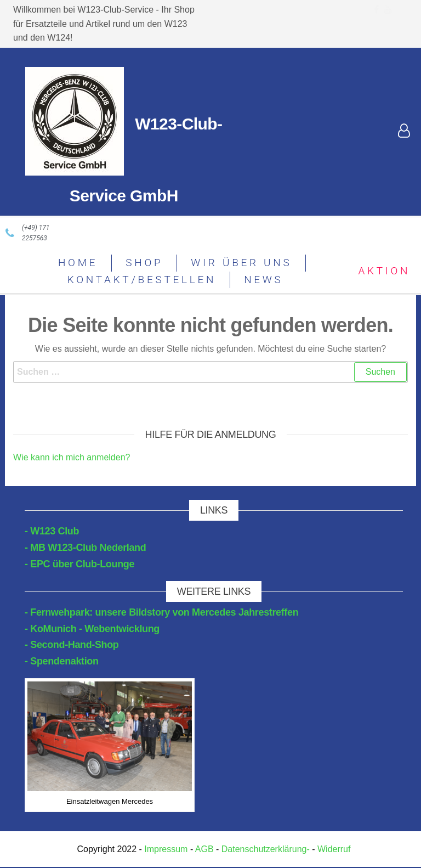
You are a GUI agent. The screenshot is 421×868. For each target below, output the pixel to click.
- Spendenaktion (62, 661)
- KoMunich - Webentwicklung (92, 629)
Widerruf (334, 849)
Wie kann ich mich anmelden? (72, 457)
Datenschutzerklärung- (266, 849)
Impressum (166, 849)
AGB (204, 849)
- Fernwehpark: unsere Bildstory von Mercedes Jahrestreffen (161, 612)
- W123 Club (52, 531)
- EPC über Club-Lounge (79, 564)
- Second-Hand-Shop (72, 645)
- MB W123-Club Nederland (85, 548)
